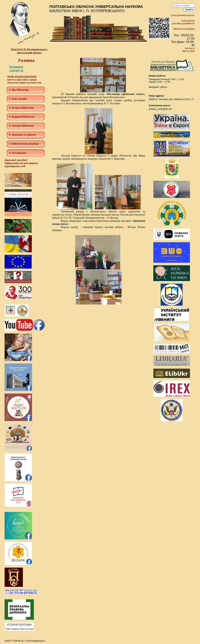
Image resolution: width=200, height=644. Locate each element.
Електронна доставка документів (183, 22)
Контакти (190, 48)
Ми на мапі (188, 51)
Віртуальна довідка (184, 29)
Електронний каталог (183, 15)
